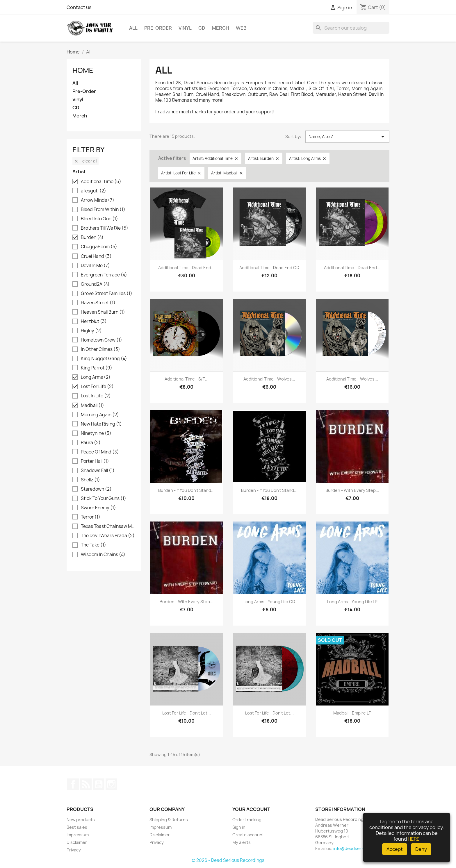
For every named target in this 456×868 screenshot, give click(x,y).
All (133, 28)
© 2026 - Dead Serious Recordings (228, 860)
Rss (86, 784)
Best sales (77, 827)
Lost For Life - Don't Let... (187, 713)
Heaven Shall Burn (103, 312)
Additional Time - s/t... (187, 379)
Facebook (73, 784)
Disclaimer (77, 842)
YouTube (99, 784)
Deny (421, 849)
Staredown (96, 489)
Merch (221, 28)
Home (83, 70)
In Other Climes (100, 349)
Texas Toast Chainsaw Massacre (108, 526)
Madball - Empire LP (352, 713)
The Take (93, 545)
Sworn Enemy (98, 508)
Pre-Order (158, 28)
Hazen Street (98, 303)
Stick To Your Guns (104, 499)
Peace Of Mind (100, 452)
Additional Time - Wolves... (269, 379)
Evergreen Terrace (104, 275)
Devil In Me (95, 266)
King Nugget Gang (104, 359)
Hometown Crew (101, 340)
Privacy (74, 850)
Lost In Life (96, 396)
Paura (91, 443)
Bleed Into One (99, 219)
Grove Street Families (107, 294)
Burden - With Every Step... (352, 490)
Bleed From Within (103, 210)
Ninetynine (96, 433)
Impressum (78, 835)
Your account (251, 809)
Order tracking (247, 820)
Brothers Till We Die (105, 228)
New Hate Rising (101, 424)
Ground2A (95, 284)
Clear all (85, 161)
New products (81, 820)
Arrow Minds (98, 200)
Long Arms (96, 377)
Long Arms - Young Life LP (352, 602)
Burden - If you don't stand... (186, 490)
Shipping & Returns (169, 820)
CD (202, 28)
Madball (92, 406)
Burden (92, 237)
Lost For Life (97, 387)
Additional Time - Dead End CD (269, 268)
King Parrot (97, 368)
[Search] (351, 28)
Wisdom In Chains (103, 555)
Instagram (111, 784)
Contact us (79, 7)
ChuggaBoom (99, 247)
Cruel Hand (96, 256)
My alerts (242, 842)
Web (241, 28)
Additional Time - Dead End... (186, 268)
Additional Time (101, 182)
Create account (248, 835)
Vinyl (185, 28)
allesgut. (93, 191)
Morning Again (100, 415)
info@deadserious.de (355, 848)
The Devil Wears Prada (108, 536)
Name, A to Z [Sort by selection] (347, 137)
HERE (414, 839)
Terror (91, 517)
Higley (91, 331)
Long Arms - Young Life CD (269, 602)
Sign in (239, 827)
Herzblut (94, 322)
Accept (395, 849)
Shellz (90, 480)
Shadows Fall (98, 471)
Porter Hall (95, 461)
